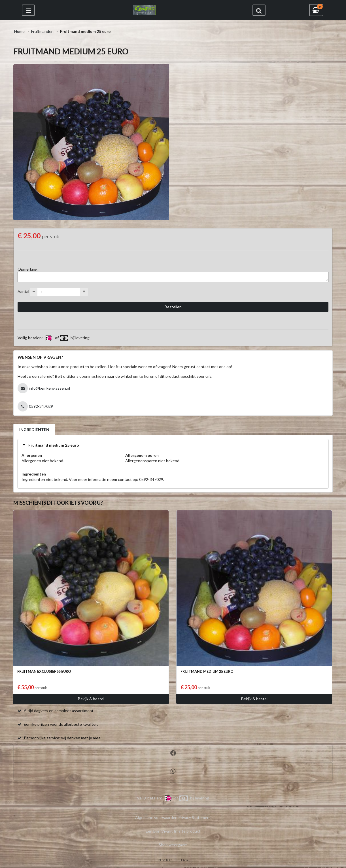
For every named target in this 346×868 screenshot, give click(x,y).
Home (19, 31)
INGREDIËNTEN (34, 429)
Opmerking (27, 269)
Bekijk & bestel (91, 699)
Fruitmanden (42, 31)
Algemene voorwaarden (156, 817)
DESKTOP (165, 860)
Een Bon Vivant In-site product (173, 831)
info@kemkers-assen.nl (49, 388)
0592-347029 (41, 406)
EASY (185, 860)
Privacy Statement (195, 817)
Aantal (23, 291)
